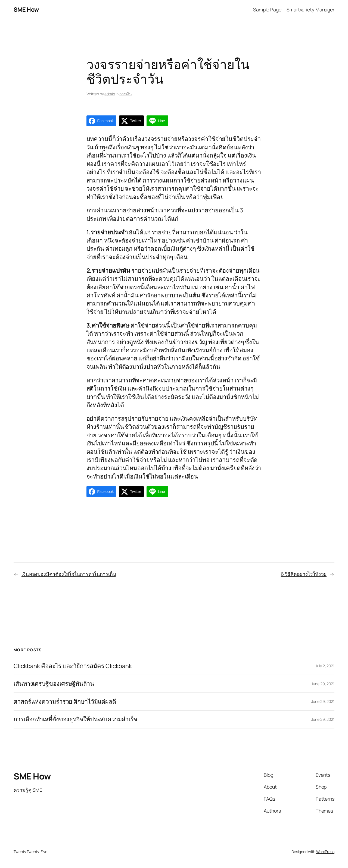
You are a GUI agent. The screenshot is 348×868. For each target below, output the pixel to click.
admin (110, 94)
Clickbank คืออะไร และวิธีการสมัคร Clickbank (73, 666)
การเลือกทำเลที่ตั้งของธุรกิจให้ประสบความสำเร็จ (75, 719)
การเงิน (125, 94)
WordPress (325, 852)
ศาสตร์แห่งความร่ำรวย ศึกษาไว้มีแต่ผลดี (65, 702)
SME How (26, 10)
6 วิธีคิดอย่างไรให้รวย (304, 574)
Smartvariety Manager (310, 10)
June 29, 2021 (323, 684)
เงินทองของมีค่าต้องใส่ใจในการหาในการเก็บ (69, 574)
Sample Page (267, 10)
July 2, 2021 (325, 666)
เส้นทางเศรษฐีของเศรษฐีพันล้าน (54, 684)
